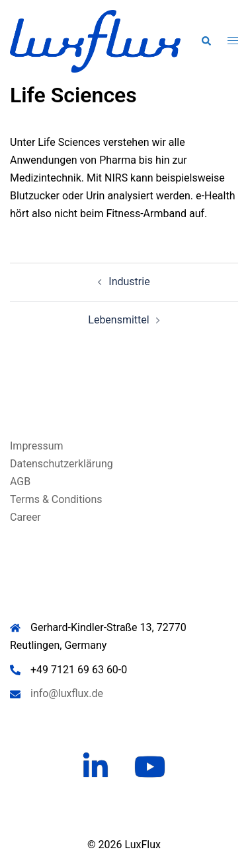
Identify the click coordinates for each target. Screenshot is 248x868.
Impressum (37, 446)
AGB (20, 482)
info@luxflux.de (67, 693)
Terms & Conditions (56, 499)
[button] (206, 41)
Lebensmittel (118, 320)
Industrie (129, 282)
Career (25, 517)
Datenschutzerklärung (62, 464)
